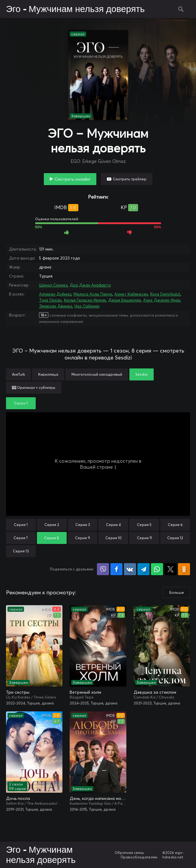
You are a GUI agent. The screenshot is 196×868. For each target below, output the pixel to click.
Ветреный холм (85, 692)
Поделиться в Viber (103, 569)
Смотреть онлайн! (72, 179)
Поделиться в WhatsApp (157, 569)
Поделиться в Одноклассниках (184, 569)
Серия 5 (144, 525)
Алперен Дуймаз (55, 294)
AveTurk (18, 374)
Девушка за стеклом (155, 692)
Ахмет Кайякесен (131, 294)
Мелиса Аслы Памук (93, 294)
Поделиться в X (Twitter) (170, 569)
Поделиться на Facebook (116, 569)
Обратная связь (129, 853)
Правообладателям (139, 857)
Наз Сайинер (87, 306)
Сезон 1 (21, 403)
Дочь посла (18, 798)
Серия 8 (52, 538)
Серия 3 (83, 525)
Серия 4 (113, 525)
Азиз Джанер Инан (162, 300)
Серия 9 (83, 538)
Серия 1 (21, 525)
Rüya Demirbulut (165, 294)
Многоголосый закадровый (97, 374)
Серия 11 (144, 538)
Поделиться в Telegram (143, 569)
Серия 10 (113, 538)
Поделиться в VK (130, 569)
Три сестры (18, 692)
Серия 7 (21, 538)
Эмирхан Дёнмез (56, 306)
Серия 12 (175, 538)
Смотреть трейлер (130, 179)
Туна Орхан (50, 300)
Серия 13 (21, 551)
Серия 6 (175, 525)
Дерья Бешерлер (125, 300)
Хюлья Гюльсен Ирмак (85, 300)
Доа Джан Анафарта (90, 285)
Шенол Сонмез (53, 285)
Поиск (181, 9)
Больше (177, 592)
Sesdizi (142, 374)
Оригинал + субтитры (34, 387)
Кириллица (48, 374)
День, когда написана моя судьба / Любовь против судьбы (98, 798)
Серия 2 (52, 525)
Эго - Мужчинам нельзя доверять (75, 9)
